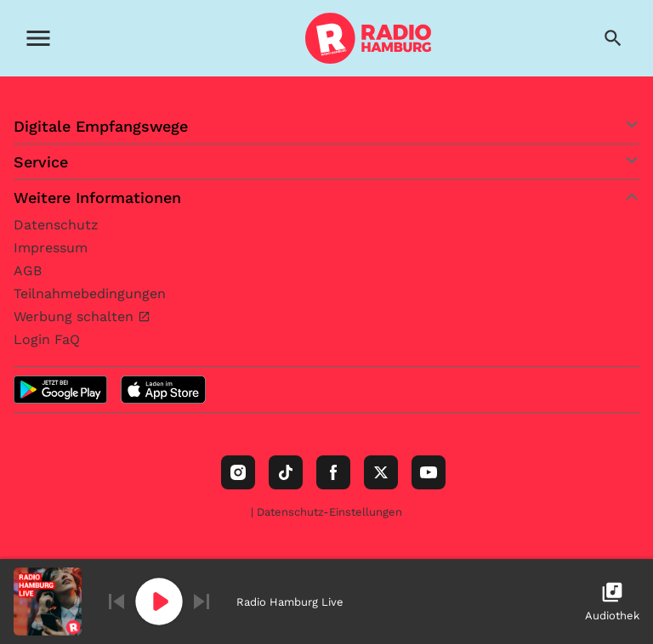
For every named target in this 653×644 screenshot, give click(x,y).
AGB (28, 271)
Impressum (51, 248)
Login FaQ (47, 339)
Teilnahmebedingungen (90, 294)
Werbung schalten (76, 316)
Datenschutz (56, 225)
